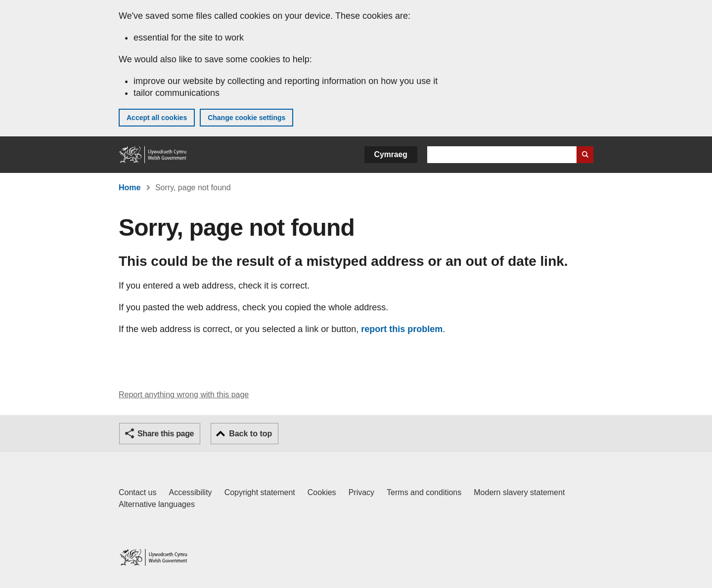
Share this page (166, 434)
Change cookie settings (246, 118)
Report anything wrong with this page (184, 395)
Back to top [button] (250, 434)
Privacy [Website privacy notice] (361, 492)
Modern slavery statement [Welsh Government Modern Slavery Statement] (519, 492)
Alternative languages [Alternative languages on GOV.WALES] (157, 504)
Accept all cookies (157, 118)
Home (130, 188)
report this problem (402, 329)
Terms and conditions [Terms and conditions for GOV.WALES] (424, 492)
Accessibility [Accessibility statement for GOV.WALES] (190, 492)
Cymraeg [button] (391, 154)
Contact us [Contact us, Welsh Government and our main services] (137, 492)
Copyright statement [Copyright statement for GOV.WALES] (260, 492)
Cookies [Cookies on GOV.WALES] (322, 492)
